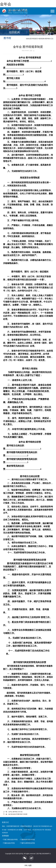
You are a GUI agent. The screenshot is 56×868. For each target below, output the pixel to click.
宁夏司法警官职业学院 (28, 843)
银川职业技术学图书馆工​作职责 (18, 814)
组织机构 (42, 39)
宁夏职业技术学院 (9, 843)
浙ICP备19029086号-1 (44, 854)
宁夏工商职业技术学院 (10, 840)
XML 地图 (28, 865)
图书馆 (47, 39)
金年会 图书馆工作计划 (15, 812)
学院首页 (35, 39)
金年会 (6, 4)
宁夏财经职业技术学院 (28, 840)
